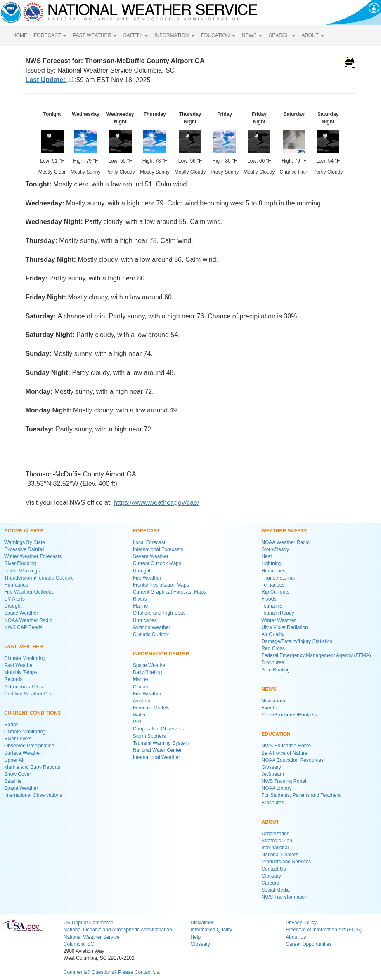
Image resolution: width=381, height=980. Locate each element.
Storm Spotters (149, 736)
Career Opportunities (309, 944)
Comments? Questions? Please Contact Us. (112, 972)
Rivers (140, 599)
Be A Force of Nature (284, 753)
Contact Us (273, 869)
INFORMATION (174, 35)
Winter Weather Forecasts (33, 556)
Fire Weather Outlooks (29, 592)
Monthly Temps (21, 672)
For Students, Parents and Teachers (301, 795)
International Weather (157, 757)
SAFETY (135, 35)
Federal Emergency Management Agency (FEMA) (316, 655)
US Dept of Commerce (89, 923)
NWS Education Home (286, 746)
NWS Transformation (284, 897)
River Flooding (20, 563)
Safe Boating (276, 670)
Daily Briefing (148, 672)
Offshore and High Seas (159, 613)
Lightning (271, 563)
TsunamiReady (278, 613)
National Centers (280, 855)
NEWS (252, 35)
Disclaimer (202, 923)
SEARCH (282, 35)
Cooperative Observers (158, 729)
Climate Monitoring (25, 658)
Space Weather (21, 613)
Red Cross (273, 648)
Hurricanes (16, 585)
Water (140, 715)
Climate (141, 687)
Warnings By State (25, 542)
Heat (266, 556)
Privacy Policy (301, 923)
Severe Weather (151, 556)
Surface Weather (23, 753)
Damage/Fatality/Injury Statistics (297, 641)
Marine (141, 606)
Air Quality (273, 634)
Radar (11, 725)
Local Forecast (149, 542)
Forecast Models (151, 708)
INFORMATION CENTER (161, 654)
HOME (20, 35)
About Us (296, 937)
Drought (13, 606)
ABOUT (313, 35)
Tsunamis (272, 606)
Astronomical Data (24, 687)
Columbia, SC (79, 944)
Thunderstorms (278, 578)
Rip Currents (275, 592)
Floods (269, 599)
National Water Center (157, 750)
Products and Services (286, 862)
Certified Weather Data (29, 694)
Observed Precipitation (29, 746)
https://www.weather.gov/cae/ (156, 503)
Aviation (142, 701)
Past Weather (19, 665)
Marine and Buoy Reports (32, 767)
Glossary (271, 767)
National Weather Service (92, 937)
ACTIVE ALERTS (24, 531)
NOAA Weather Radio (28, 620)
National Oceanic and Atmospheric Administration (118, 930)
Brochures (273, 662)
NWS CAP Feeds (23, 627)
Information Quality (211, 930)
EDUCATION (218, 35)
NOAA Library (276, 788)
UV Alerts (14, 599)
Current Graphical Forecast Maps (169, 592)
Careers (270, 883)
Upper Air (14, 760)
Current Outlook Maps (157, 563)
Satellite (13, 781)
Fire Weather (147, 578)
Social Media (276, 890)
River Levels (18, 739)
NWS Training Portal (284, 781)
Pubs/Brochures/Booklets (289, 715)
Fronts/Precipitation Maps (161, 585)
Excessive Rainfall (24, 549)
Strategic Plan (277, 841)
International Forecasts (158, 549)
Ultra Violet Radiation (285, 627)
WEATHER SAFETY (284, 531)
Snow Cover (18, 774)
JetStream (273, 774)
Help (195, 937)
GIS (137, 722)
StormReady (275, 549)
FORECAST (50, 35)
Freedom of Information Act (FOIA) (324, 930)
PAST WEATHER (95, 35)
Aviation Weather (152, 627)
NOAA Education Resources (292, 760)
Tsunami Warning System (161, 743)
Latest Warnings (22, 571)
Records (13, 679)
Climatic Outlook (151, 634)
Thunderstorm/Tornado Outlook (38, 578)
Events (269, 708)
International (275, 848)
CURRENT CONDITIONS (32, 713)
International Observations (33, 795)
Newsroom (273, 701)
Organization (275, 834)
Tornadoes (273, 585)
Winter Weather (278, 620)
